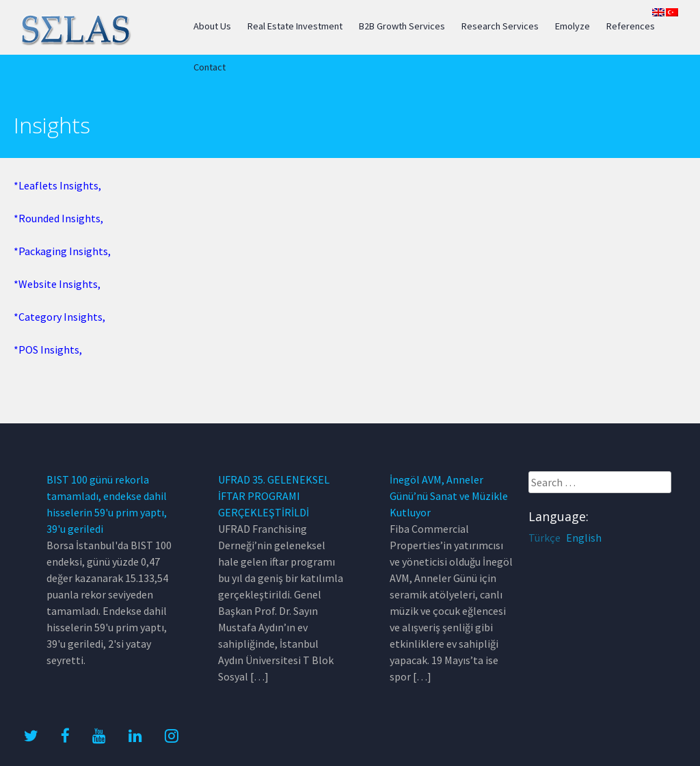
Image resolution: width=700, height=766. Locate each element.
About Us (212, 26)
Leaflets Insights (58, 185)
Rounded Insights (59, 218)
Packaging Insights (63, 251)
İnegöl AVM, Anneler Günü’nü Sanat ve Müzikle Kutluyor (449, 496)
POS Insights (49, 349)
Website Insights (58, 284)
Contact (210, 67)
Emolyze (573, 26)
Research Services (500, 26)
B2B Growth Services (402, 26)
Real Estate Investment (295, 26)
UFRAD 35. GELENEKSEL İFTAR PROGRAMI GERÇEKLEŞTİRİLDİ (274, 496)
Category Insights (60, 317)
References (631, 26)
